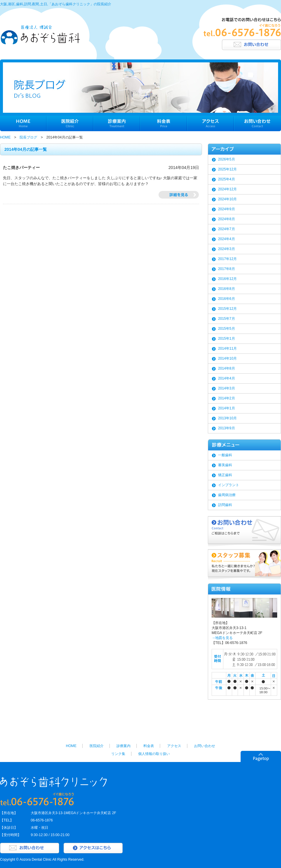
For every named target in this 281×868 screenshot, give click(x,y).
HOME (5, 137)
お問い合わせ (205, 746)
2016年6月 (227, 299)
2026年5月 (227, 159)
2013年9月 (227, 428)
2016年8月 (227, 289)
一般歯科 (225, 455)
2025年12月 (227, 169)
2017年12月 (227, 259)
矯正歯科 (225, 475)
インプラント (229, 485)
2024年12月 (227, 189)
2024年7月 (227, 229)
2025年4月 (227, 179)
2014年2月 (227, 398)
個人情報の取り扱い (154, 754)
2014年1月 (227, 408)
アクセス (174, 746)
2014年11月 (227, 348)
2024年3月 (227, 249)
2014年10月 (227, 358)
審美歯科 (225, 465)
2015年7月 (227, 319)
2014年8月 (227, 368)
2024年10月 (227, 199)
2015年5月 (227, 329)
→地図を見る (222, 638)
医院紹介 (97, 746)
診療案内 (124, 746)
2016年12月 (227, 279)
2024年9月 (227, 209)
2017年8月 (227, 269)
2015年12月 (227, 309)
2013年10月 (227, 418)
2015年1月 (227, 339)
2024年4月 (227, 239)
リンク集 (118, 754)
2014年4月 (227, 378)
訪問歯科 (225, 505)
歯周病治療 (227, 495)
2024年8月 (227, 219)
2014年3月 (227, 388)
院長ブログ (28, 137)
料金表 (149, 746)
